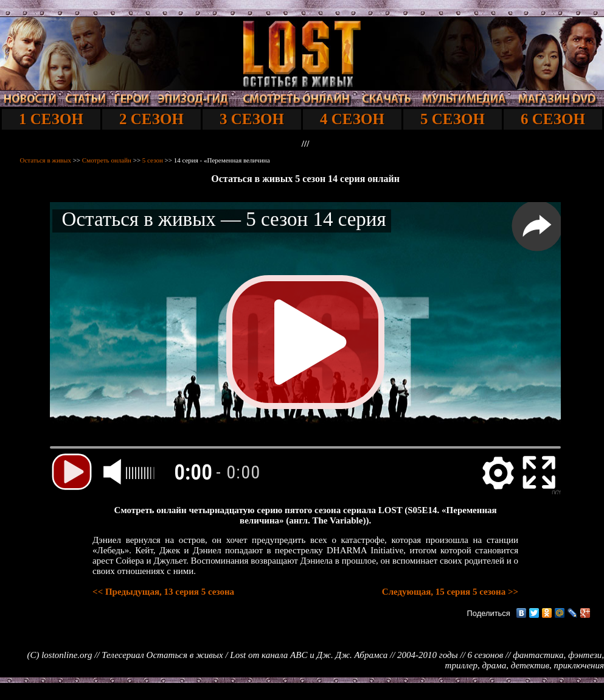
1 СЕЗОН (51, 119)
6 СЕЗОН (553, 119)
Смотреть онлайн (107, 160)
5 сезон (153, 160)
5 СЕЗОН (453, 119)
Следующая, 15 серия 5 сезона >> (450, 592)
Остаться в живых (46, 160)
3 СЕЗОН (252, 119)
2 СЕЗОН (151, 119)
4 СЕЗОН (352, 119)
